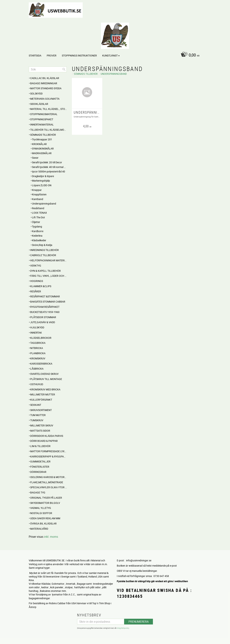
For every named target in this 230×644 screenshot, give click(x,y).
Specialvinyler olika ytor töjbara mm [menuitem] (48, 487)
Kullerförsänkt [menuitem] (41, 400)
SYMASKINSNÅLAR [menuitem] (43, 148)
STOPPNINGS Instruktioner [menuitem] (79, 55)
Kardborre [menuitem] (38, 231)
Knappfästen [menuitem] (39, 194)
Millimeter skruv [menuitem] (42, 425)
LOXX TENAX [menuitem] (39, 213)
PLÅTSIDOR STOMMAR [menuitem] (43, 317)
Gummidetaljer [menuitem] (40, 461)
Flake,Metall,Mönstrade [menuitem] (47, 482)
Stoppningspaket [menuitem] (42, 119)
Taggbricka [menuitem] (38, 343)
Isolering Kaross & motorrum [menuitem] (48, 477)
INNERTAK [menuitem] (36, 333)
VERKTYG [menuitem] (36, 266)
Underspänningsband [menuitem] (44, 204)
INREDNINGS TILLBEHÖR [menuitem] (44, 250)
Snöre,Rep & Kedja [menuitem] (42, 245)
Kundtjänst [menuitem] (110, 55)
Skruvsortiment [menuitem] (41, 410)
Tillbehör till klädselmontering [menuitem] (48, 130)
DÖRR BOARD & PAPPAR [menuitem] (44, 441)
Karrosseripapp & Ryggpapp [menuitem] (48, 456)
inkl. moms (51, 537)
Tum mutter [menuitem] (38, 415)
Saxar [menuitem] (35, 158)
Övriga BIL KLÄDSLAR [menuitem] (43, 523)
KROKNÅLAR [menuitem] (39, 144)
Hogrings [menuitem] (37, 281)
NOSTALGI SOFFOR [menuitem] (41, 513)
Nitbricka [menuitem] (37, 348)
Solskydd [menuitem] (36, 93)
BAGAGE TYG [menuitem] (38, 492)
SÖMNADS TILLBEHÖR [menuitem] (43, 135)
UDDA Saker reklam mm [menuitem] (45, 518)
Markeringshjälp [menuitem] (41, 181)
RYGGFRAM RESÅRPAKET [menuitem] (45, 307)
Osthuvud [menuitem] (37, 384)
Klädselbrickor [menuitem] (41, 338)
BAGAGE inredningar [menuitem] (44, 83)
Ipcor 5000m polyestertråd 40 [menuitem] (49, 171)
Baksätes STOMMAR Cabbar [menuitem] (48, 302)
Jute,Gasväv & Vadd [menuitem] (43, 322)
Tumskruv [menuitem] (37, 420)
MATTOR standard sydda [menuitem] (46, 88)
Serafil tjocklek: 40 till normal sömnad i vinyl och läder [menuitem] (49, 167)
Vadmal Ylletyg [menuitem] (41, 508)
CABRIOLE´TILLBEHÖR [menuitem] (43, 255)
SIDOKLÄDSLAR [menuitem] (39, 104)
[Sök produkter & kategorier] (48, 69)
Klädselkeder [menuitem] (39, 240)
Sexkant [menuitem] (36, 405)
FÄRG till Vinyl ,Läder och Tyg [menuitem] (48, 276)
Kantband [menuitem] (38, 199)
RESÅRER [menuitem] (36, 291)
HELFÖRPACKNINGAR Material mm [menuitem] (48, 260)
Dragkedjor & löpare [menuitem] (43, 176)
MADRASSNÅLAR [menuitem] (42, 153)
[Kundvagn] (189, 55)
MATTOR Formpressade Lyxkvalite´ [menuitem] (48, 451)
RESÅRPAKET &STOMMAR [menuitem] (45, 296)
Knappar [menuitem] (37, 190)
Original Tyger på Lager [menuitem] (46, 498)
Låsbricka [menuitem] (37, 369)
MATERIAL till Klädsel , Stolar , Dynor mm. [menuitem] (48, 109)
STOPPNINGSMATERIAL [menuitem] (44, 114)
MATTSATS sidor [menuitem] (40, 431)
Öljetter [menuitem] (36, 222)
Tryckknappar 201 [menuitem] (42, 139)
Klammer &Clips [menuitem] (41, 286)
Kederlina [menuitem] (37, 236)
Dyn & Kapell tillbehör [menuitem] (45, 271)
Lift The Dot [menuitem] (38, 217)
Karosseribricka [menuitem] (41, 364)
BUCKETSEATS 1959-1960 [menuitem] (45, 312)
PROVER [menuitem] (52, 55)
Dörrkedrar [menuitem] (38, 472)
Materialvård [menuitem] (39, 529)
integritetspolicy (123, 628)
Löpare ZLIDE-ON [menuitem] (42, 185)
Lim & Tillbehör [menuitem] (40, 446)
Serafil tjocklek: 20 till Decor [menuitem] (47, 162)
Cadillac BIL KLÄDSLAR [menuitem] (45, 78)
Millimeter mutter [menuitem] (43, 394)
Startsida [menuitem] (35, 55)
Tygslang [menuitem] (37, 226)
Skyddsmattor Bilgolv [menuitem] (45, 503)
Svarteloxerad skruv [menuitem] (44, 374)
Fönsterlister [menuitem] (40, 467)
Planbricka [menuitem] (38, 353)
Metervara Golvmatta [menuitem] (45, 99)
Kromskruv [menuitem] (38, 358)
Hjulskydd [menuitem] (37, 327)
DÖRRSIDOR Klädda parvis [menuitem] (47, 436)
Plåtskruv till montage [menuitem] (46, 379)
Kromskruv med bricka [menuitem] (45, 389)
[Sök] (64, 69)
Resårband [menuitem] (38, 208)
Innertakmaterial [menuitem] (42, 124)
